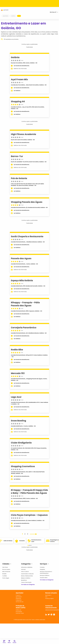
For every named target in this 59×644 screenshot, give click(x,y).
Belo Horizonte (6, 572)
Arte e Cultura (25, 572)
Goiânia (15, 57)
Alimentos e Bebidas (27, 567)
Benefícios (24, 580)
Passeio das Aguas (21, 258)
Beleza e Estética (26, 578)
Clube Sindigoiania (21, 443)
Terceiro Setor (44, 578)
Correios (42, 567)
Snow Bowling (19, 421)
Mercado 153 (18, 373)
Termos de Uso (20, 602)
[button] (28, 545)
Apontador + (49, 595)
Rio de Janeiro (6, 569)
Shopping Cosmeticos (23, 466)
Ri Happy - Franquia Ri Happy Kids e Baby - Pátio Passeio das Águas (29, 492)
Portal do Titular (20, 613)
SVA (46, 597)
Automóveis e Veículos (27, 574)
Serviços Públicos (45, 575)
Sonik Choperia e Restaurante (27, 236)
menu (4, 642)
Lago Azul (16, 397)
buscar (15, 642)
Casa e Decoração (26, 582)
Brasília (4, 574)
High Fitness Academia (24, 134)
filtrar (9, 642)
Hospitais (42, 569)
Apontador (6, 16)
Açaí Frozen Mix (19, 79)
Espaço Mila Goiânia (22, 280)
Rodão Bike (17, 350)
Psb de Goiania (19, 178)
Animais (23, 569)
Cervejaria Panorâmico (24, 328)
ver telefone (17, 91)
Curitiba (5, 576)
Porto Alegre (6, 578)
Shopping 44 (18, 101)
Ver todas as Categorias (28, 585)
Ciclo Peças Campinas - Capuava (29, 515)
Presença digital (49, 598)
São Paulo (5, 567)
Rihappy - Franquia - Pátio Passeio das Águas (25, 304)
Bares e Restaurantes (27, 576)
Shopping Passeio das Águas (27, 202)
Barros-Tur (17, 156)
